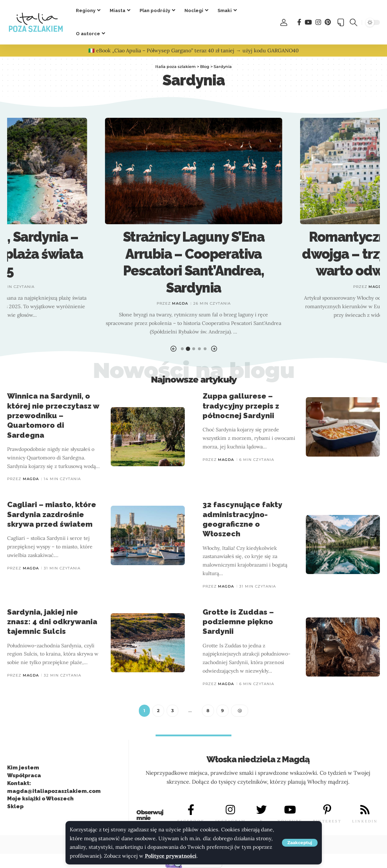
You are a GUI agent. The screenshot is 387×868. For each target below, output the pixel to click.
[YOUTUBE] (290, 810)
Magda (180, 303)
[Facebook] (299, 22)
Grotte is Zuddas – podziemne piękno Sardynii (238, 622)
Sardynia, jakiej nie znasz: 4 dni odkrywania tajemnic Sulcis (52, 622)
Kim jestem (23, 768)
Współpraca (24, 776)
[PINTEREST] (327, 810)
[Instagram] (318, 22)
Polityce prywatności (171, 856)
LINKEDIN (365, 822)
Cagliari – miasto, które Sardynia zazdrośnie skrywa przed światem (52, 514)
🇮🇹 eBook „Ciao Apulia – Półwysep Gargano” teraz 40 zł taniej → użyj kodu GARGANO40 (193, 51)
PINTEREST (327, 822)
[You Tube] (308, 22)
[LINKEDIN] (365, 810)
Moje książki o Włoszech (40, 799)
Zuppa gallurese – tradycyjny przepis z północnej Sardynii (241, 406)
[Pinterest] (328, 22)
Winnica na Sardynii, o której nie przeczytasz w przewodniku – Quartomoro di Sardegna (53, 415)
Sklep (15, 807)
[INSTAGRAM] (230, 810)
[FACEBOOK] (191, 810)
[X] (262, 810)
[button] (300, 843)
